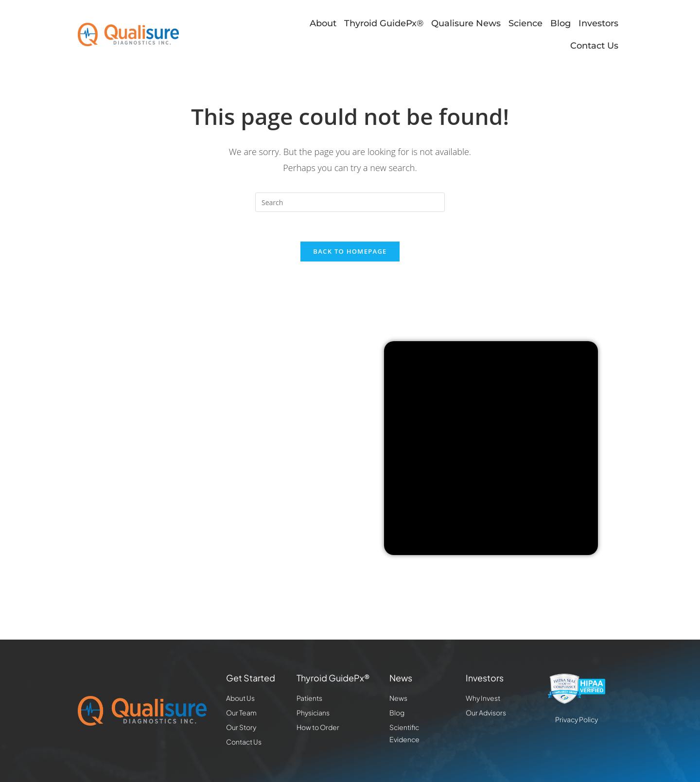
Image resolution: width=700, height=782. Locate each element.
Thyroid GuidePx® (384, 23)
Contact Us (594, 46)
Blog (560, 23)
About (323, 23)
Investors (598, 23)
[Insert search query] (350, 202)
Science (525, 23)
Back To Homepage (350, 251)
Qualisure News (466, 23)
